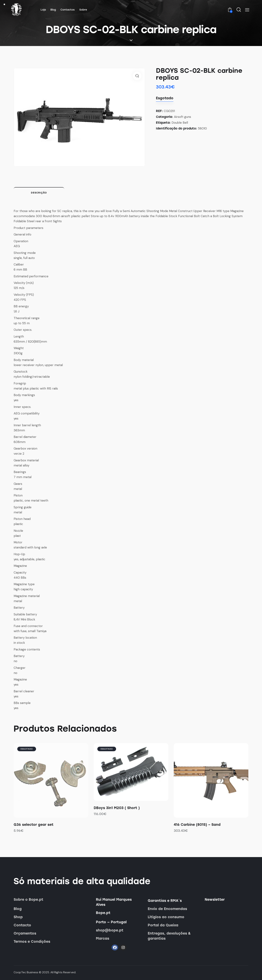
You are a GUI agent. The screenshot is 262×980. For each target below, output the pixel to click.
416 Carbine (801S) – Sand (197, 825)
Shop (18, 917)
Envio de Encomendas (167, 909)
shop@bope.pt (110, 930)
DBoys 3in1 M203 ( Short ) (117, 808)
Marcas (103, 938)
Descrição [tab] (39, 193)
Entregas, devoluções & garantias (169, 936)
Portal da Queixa (163, 925)
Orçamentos (25, 933)
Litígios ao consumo (166, 917)
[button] (247, 10)
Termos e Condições (32, 942)
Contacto (22, 925)
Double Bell (180, 123)
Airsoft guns (182, 117)
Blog (18, 909)
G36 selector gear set (34, 825)
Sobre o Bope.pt (28, 900)
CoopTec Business (26, 972)
